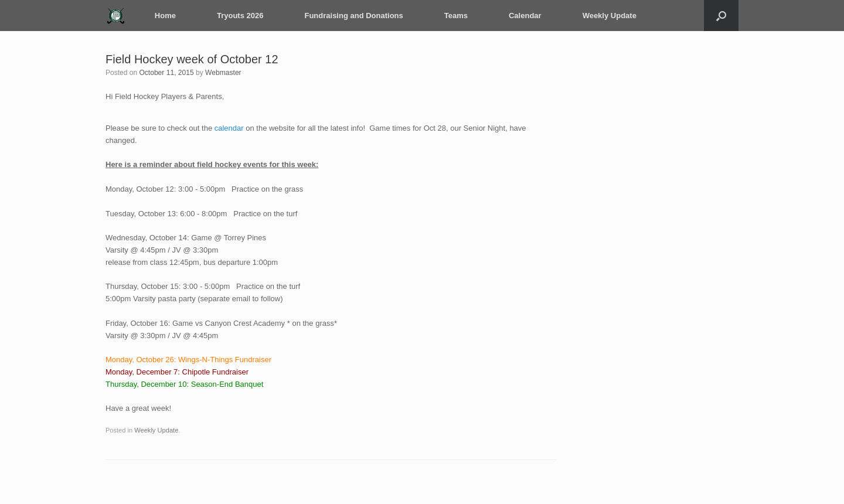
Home (165, 16)
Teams (455, 16)
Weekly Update (609, 16)
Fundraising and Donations (353, 16)
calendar (229, 128)
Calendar (525, 16)
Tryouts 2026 (240, 16)
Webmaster (222, 73)
